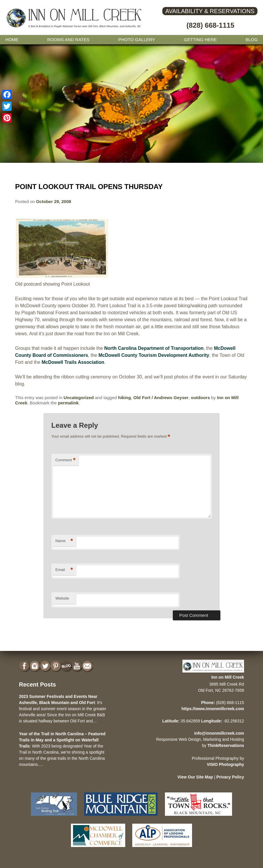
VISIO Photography (225, 764)
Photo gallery (137, 40)
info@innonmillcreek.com (219, 733)
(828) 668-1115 (210, 25)
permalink (68, 403)
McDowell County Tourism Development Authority (154, 355)
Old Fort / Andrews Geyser (161, 398)
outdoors (200, 398)
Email (64, 570)
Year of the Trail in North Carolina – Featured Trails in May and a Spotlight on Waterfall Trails (62, 740)
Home (12, 40)
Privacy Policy (230, 777)
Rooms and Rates (68, 40)
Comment (66, 460)
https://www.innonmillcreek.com (213, 709)
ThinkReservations (226, 745)
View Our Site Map (195, 777)
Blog (252, 40)
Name (64, 541)
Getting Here (200, 40)
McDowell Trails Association (73, 362)
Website (62, 598)
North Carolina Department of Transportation (154, 348)
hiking (125, 398)
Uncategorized (79, 398)
